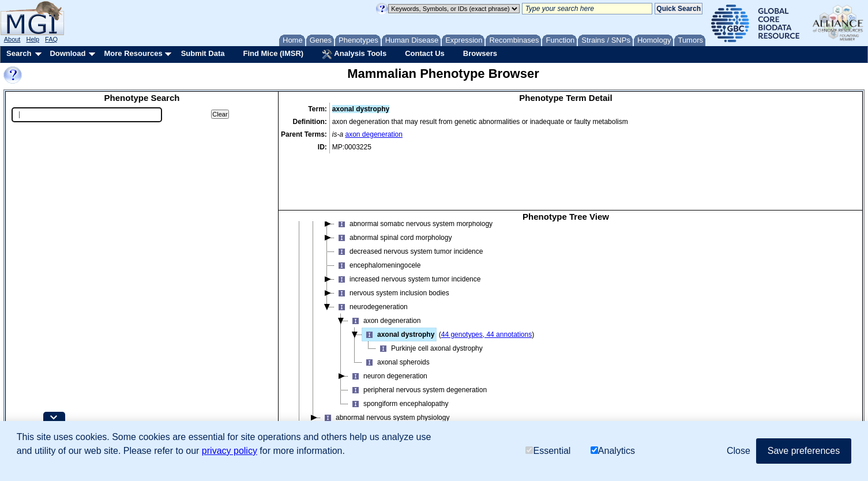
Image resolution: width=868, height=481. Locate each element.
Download (67, 53)
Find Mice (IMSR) (273, 53)
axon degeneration (374, 134)
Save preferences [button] (804, 451)
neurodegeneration (371, 253)
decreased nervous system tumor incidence (409, 198)
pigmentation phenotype (351, 392)
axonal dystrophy (398, 281)
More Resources (133, 53)
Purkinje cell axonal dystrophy (429, 295)
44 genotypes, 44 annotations (486, 281)
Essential (548, 451)
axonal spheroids (396, 309)
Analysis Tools (354, 54)
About (12, 39)
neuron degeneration (388, 322)
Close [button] (739, 451)
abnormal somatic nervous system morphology (414, 170)
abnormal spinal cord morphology (393, 184)
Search (19, 53)
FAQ (51, 39)
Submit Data (203, 53)
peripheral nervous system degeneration (418, 336)
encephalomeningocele (377, 212)
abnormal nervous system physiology (385, 364)
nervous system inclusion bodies (392, 239)
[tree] (566, 307)
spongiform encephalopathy (398, 350)
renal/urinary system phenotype (362, 405)
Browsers (480, 53)
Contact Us (425, 53)
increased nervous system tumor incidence (407, 226)
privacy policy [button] (230, 451)
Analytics (613, 451)
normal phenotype (342, 378)
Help (33, 39)
